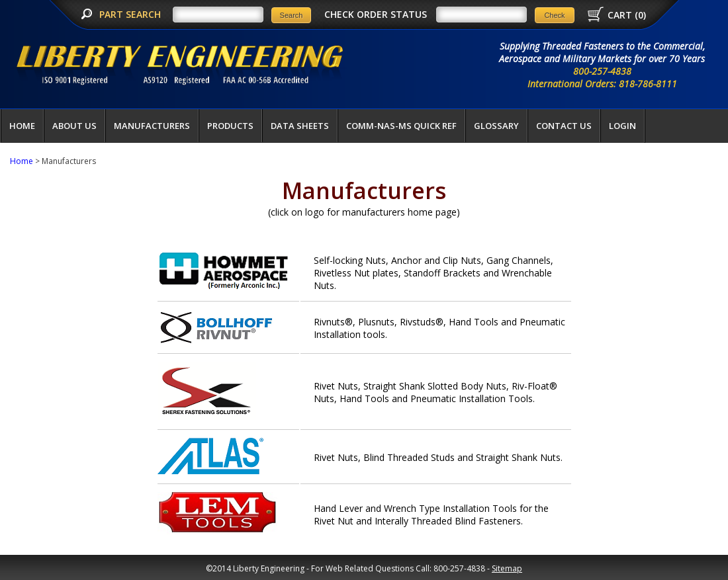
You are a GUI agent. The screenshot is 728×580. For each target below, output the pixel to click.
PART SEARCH (131, 14)
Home (22, 126)
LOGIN (622, 126)
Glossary (496, 126)
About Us (74, 126)
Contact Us (564, 126)
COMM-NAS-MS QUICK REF (401, 126)
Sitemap (507, 568)
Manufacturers (152, 126)
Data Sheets (300, 126)
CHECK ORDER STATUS (376, 14)
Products (230, 126)
